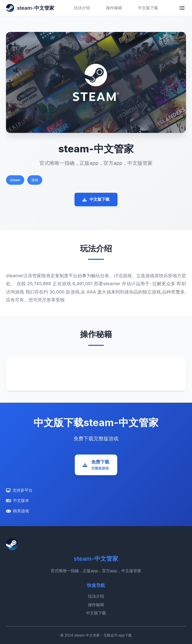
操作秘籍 (114, 8)
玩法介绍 (82, 8)
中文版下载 (148, 8)
